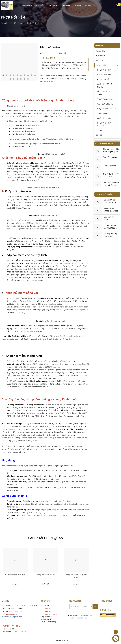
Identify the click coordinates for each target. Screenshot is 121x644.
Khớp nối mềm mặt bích (15, 575)
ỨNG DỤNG (52, 5)
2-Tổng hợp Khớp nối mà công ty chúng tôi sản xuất (30, 121)
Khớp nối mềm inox (18, 191)
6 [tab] (21, 75)
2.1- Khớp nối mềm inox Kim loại (25, 126)
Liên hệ (61, 53)
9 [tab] (32, 75)
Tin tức (78, 5)
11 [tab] (10, 79)
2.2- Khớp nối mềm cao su (23, 128)
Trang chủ (101, 51)
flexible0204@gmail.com (12, 617)
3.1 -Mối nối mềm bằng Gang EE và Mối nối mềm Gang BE (36, 144)
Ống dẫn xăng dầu (111, 158)
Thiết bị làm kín (47, 619)
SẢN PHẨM (65, 5)
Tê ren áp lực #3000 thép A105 (110, 212)
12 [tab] (14, 79)
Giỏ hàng (117, 5)
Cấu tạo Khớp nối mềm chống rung (37, 361)
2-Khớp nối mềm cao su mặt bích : (25, 255)
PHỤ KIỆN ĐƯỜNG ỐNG (108, 109)
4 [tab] (14, 75)
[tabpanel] (20, 62)
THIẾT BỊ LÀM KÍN (105, 99)
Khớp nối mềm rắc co (46, 575)
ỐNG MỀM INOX (104, 118)
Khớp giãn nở (111, 166)
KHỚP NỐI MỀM (34, 23)
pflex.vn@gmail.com (17, 452)
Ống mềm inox (47, 617)
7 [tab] (24, 75)
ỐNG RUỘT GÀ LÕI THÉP (105, 93)
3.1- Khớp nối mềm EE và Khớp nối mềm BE (26, 405)
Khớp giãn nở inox (48, 605)
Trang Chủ (5, 23)
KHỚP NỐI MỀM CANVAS (104, 124)
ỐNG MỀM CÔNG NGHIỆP (105, 85)
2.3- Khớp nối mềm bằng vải (24, 131)
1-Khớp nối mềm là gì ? (17, 106)
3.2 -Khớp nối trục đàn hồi (22, 146)
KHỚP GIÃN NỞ (104, 75)
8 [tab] (28, 75)
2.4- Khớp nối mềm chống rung (25, 134)
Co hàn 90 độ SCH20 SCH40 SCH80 (110, 204)
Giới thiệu (40, 5)
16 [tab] (28, 79)
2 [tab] (7, 75)
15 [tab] (24, 79)
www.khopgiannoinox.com (76, 449)
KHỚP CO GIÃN (104, 79)
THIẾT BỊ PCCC (104, 113)
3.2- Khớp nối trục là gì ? (13, 424)
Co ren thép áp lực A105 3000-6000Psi (110, 230)
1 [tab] (3, 75)
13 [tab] (17, 79)
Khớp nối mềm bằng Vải (17, 298)
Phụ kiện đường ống (49, 622)
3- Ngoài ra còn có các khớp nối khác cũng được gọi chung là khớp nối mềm (40, 139)
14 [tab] (21, 79)
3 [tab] (10, 75)
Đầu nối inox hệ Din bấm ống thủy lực (111, 152)
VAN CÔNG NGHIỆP (106, 104)
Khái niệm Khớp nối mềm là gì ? (23, 158)
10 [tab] (35, 75)
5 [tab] (17, 75)
